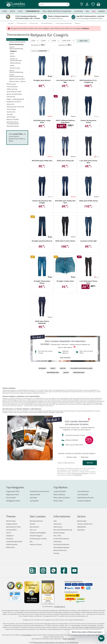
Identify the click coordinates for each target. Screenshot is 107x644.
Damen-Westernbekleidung (16, 48)
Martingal (33, 498)
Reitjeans (13, 51)
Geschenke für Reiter (14, 92)
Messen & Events (36, 544)
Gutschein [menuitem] (79, 11)
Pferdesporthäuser (36, 521)
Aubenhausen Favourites (15, 107)
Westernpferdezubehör (17, 42)
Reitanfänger (11, 117)
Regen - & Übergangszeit (15, 99)
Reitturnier (11, 104)
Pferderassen (11, 84)
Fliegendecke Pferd (13, 491)
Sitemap (56, 553)
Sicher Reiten (11, 109)
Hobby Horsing (12, 89)
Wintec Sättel (58, 501)
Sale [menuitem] (94, 11)
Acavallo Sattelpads (84, 501)
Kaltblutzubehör (12, 544)
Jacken (12, 65)
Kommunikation (12, 87)
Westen (13, 56)
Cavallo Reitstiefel (60, 491)
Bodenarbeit (11, 547)
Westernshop (11, 39)
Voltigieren (10, 536)
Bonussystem (34, 527)
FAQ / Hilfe (57, 536)
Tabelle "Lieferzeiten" (69, 639)
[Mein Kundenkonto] (87, 6)
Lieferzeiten (58, 542)
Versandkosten (27, 635)
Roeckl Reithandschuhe (86, 498)
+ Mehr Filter (83, 41)
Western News (72, 457)
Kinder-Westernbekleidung (16, 76)
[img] (98, 5)
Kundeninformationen (61, 539)
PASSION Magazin (36, 536)
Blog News (85, 457)
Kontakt (32, 524)
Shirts (12, 54)
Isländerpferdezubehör (14, 542)
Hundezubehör (11, 530)
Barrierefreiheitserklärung (63, 530)
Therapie (10, 114)
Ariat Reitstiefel (83, 495)
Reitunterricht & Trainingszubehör (13, 123)
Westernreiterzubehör (17, 79)
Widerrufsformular (60, 550)
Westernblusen (15, 63)
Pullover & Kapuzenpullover (16, 60)
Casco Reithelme (83, 491)
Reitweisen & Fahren (14, 102)
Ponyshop (10, 539)
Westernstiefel (35, 495)
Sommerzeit (11, 97)
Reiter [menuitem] (12, 11)
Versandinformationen (61, 544)
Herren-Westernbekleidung (16, 71)
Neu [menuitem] (87, 11)
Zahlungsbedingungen (61, 547)
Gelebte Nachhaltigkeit (38, 533)
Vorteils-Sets (11, 112)
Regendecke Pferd (12, 495)
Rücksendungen (59, 533)
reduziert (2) (63, 45)
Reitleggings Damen (13, 501)
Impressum (57, 524)
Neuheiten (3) (36, 45)
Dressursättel (11, 498)
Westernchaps (15, 68)
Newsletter (81, 530)
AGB (55, 521)
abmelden (78, 475)
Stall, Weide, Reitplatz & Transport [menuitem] (57, 11)
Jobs (31, 542)
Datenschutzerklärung (80, 473)
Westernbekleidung (16, 44)
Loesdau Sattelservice (85, 524)
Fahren (9, 533)
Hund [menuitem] (20, 11)
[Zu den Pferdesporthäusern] (82, 4)
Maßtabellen (82, 527)
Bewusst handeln (13, 119)
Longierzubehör (12, 524)
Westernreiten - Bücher (17, 81)
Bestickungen (82, 521)
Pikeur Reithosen (59, 495)
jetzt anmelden (65, 357)
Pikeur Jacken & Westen (62, 498)
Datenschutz (58, 527)
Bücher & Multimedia (14, 94)
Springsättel (34, 501)
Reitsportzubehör (13, 126)
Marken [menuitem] (102, 11)
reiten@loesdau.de (60, 607)
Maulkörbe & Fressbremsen (40, 491)
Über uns (33, 530)
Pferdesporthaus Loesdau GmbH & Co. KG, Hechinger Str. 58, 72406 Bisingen (56, 642)
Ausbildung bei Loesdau (38, 539)
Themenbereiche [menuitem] (32, 11)
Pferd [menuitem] (5, 11)
